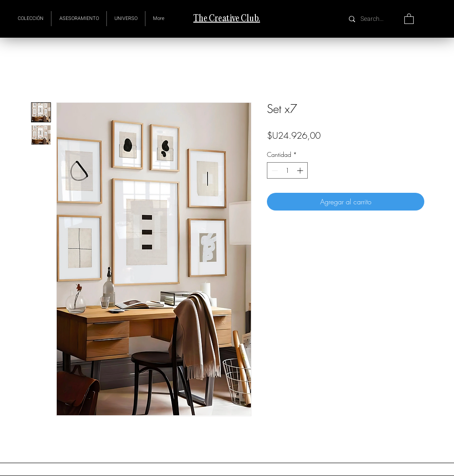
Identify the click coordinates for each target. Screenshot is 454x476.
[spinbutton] (287, 170)
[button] (126, 19)
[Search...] (373, 19)
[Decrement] (274, 170)
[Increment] (301, 170)
